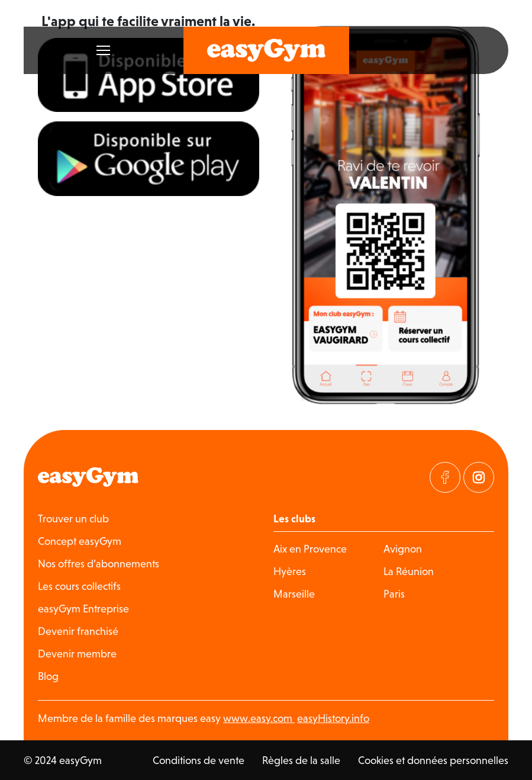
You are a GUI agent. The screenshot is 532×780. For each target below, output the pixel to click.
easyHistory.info (333, 718)
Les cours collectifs (79, 586)
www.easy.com (259, 718)
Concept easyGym (80, 541)
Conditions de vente (199, 760)
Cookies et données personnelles (433, 760)
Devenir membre (77, 654)
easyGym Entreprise (83, 609)
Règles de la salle (301, 760)
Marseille (294, 594)
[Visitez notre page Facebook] (445, 477)
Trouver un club (73, 519)
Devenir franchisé (78, 631)
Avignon (403, 549)
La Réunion (409, 571)
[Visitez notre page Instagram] (479, 477)
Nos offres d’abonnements (99, 564)
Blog (48, 676)
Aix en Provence (310, 549)
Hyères (290, 571)
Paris (394, 594)
